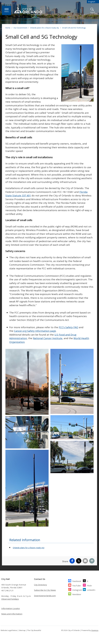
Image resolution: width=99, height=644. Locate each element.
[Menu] (7, 10)
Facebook (77, 581)
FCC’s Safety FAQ (69, 327)
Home (8, 28)
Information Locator (11, 608)
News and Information (12, 614)
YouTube (77, 585)
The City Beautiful (34, 630)
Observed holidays (10, 599)
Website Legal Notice (9, 630)
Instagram (77, 590)
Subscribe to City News (45, 590)
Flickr (90, 585)
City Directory (40, 585)
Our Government (20, 28)
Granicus (95, 630)
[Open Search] (93, 11)
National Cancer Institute (48, 338)
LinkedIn (91, 590)
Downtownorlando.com (45, 596)
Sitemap (22, 630)
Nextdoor (77, 594)
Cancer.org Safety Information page (35, 331)
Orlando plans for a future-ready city (45, 28)
